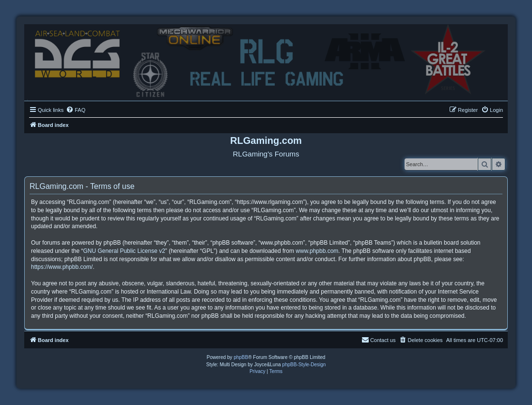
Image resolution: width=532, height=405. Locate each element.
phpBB (241, 357)
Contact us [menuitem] (379, 340)
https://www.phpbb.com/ (62, 267)
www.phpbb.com (317, 251)
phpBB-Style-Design (304, 365)
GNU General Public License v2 (124, 251)
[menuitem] (76, 110)
